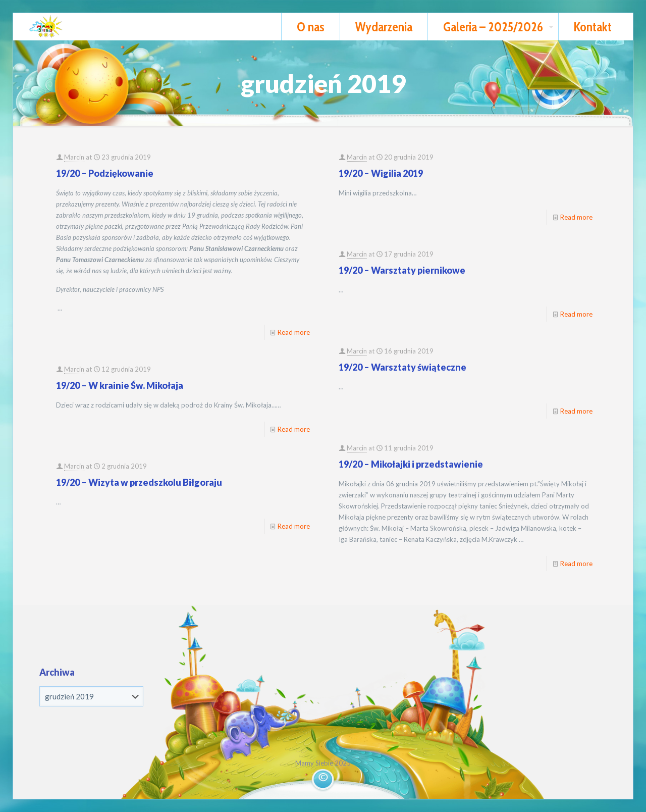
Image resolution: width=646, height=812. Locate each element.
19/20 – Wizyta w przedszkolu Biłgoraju (139, 482)
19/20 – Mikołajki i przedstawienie (411, 464)
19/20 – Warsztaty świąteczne (402, 367)
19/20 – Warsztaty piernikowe (402, 270)
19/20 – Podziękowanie (105, 173)
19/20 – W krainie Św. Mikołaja (120, 385)
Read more (294, 332)
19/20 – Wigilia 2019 (381, 173)
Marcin (74, 157)
